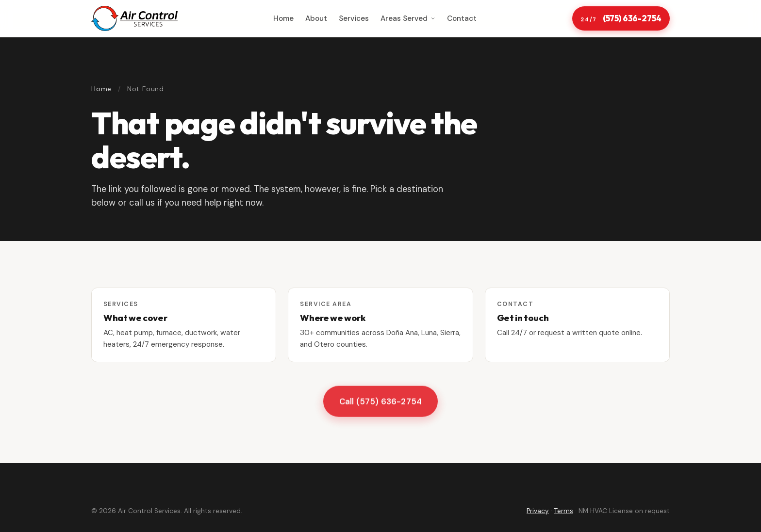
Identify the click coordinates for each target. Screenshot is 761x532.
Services (354, 18)
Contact (462, 18)
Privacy (538, 511)
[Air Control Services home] (134, 18)
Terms (564, 511)
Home (283, 18)
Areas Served (408, 18)
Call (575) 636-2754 (380, 402)
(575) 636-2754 (621, 19)
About (316, 18)
